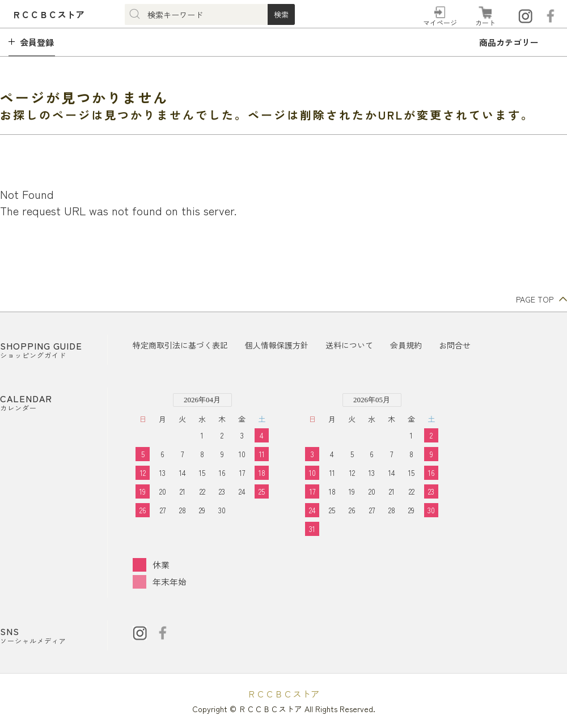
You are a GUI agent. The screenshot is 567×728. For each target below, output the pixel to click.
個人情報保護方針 (277, 345)
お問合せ (455, 345)
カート (485, 22)
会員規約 (406, 345)
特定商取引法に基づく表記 (180, 345)
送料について (349, 345)
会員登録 (37, 42)
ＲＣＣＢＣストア (283, 693)
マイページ (440, 22)
